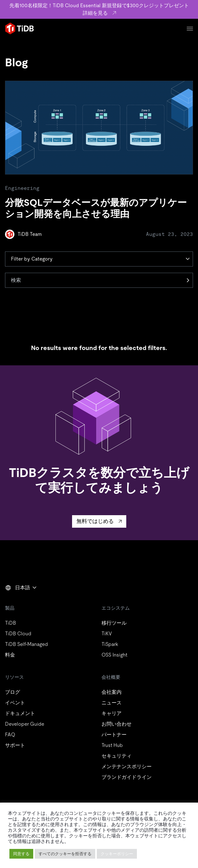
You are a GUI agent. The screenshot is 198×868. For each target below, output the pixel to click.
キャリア (112, 713)
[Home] (19, 28)
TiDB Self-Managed (26, 644)
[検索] (99, 280)
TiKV (107, 634)
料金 (10, 655)
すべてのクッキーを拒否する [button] (65, 854)
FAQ (10, 735)
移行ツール (114, 623)
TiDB (10, 623)
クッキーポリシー (117, 854)
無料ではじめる (95, 521)
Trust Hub (112, 745)
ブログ (13, 692)
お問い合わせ (117, 724)
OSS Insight (114, 655)
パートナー (114, 735)
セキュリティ (117, 756)
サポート (15, 745)
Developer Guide (25, 724)
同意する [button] (21, 854)
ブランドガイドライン (127, 777)
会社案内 (112, 692)
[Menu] (190, 29)
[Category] (99, 259)
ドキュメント (20, 713)
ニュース (112, 703)
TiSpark (110, 644)
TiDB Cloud (18, 634)
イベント (15, 703)
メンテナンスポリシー (127, 766)
